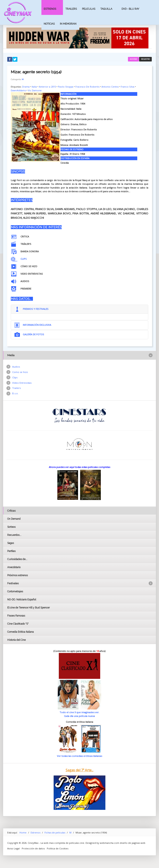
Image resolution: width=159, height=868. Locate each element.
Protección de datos (33, 848)
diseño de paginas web (133, 843)
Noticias (49, 24)
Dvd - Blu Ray (130, 9)
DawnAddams (18, 90)
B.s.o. (15, 393)
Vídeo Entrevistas (22, 383)
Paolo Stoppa (66, 87)
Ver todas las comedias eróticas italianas (79, 756)
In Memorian (68, 24)
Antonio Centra (110, 87)
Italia (34, 87)
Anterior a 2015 (47, 87)
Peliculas (89, 9)
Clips (15, 377)
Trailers (71, 9)
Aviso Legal (13, 848)
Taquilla (106, 9)
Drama (26, 87)
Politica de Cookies (58, 848)
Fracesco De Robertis (87, 87)
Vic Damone (35, 90)
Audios (16, 367)
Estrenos (50, 9)
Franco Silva (128, 87)
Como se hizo (20, 372)
